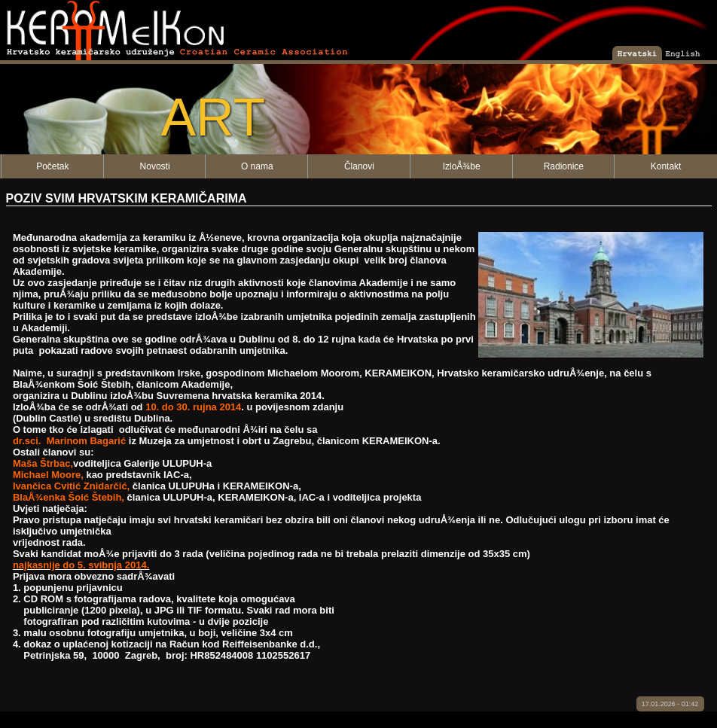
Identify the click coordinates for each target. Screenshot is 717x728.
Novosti (155, 166)
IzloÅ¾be (462, 166)
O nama (257, 166)
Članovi (359, 166)
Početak (52, 166)
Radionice (564, 166)
